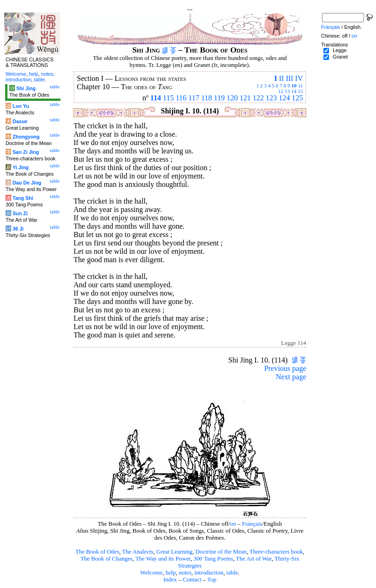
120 (232, 98)
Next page (291, 377)
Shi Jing (26, 88)
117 (194, 98)
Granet (340, 57)
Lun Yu (21, 106)
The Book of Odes (97, 552)
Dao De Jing (27, 183)
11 (300, 86)
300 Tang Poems (213, 559)
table (232, 573)
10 (294, 86)
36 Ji (18, 229)
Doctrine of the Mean (221, 552)
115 (168, 98)
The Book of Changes (107, 559)
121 (245, 98)
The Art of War (254, 559)
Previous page (285, 368)
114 (156, 98)
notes (185, 573)
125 (297, 98)
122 (258, 98)
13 (287, 91)
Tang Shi (23, 198)
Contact (192, 580)
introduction (209, 573)
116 (181, 98)
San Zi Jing (26, 152)
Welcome (151, 573)
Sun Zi (20, 213)
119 (219, 98)
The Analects (138, 552)
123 (271, 98)
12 (281, 91)
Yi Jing (21, 167)
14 (294, 91)
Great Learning (175, 552)
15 (300, 91)
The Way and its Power (163, 559)
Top (212, 580)
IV (299, 78)
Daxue (20, 121)
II (281, 78)
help (171, 573)
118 (206, 98)
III (289, 78)
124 (284, 98)
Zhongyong (26, 137)
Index (170, 580)
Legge (340, 50)
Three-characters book (276, 552)
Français (252, 524)
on (233, 524)
